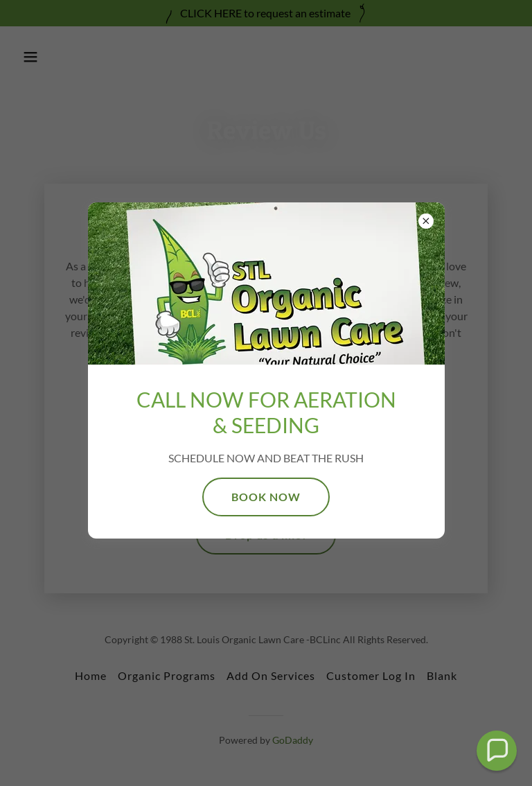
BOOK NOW (266, 497)
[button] (497, 751)
